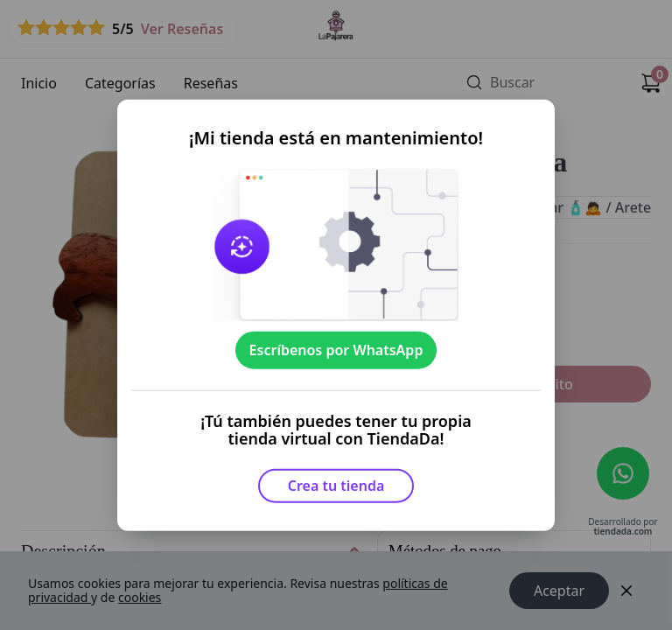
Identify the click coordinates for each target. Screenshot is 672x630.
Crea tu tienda (336, 486)
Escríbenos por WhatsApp (336, 350)
